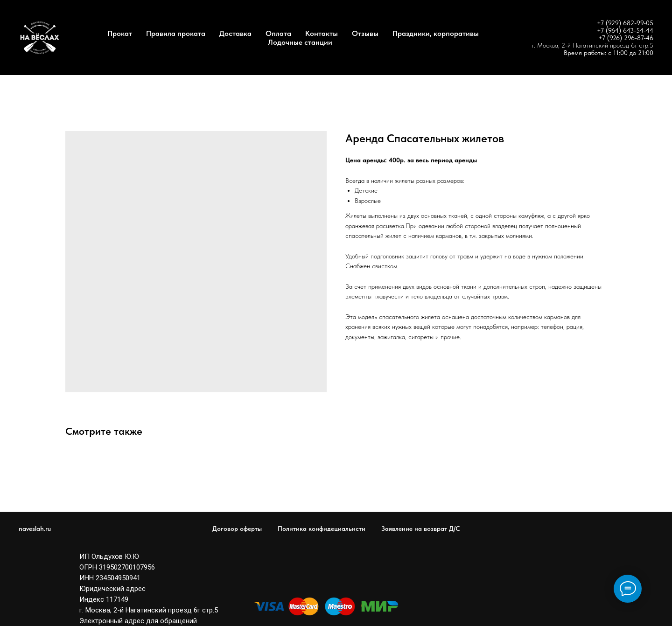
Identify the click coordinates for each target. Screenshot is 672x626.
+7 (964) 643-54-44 (625, 30)
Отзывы (365, 33)
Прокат (120, 33)
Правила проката (176, 33)
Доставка (235, 33)
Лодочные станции (300, 42)
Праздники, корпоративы (436, 33)
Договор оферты (237, 529)
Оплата (278, 33)
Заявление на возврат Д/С (421, 529)
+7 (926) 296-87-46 (626, 38)
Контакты (322, 33)
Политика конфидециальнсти (322, 529)
